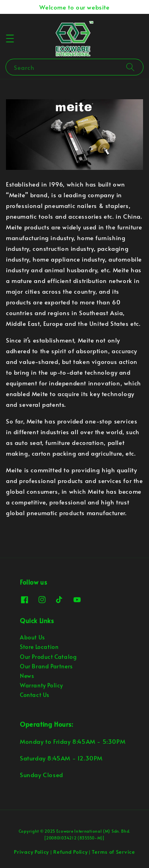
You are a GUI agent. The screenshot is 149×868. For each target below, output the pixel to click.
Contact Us (35, 695)
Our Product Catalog (48, 657)
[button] (10, 38)
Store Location (39, 647)
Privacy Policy (31, 852)
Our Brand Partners (46, 666)
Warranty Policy (42, 685)
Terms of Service (113, 852)
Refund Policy (70, 852)
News (27, 676)
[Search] (130, 67)
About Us (32, 637)
